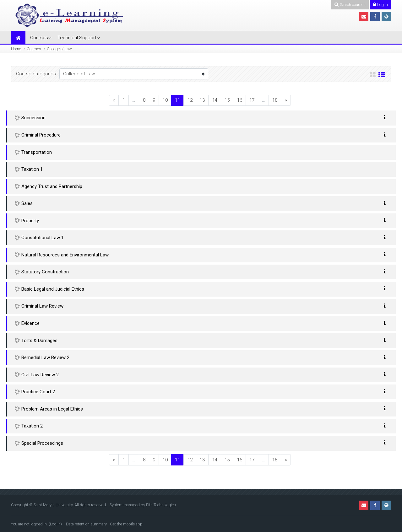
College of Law (59, 49)
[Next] (286, 100)
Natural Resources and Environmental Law (65, 255)
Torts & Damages (39, 341)
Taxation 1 (32, 169)
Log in (55, 524)
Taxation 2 (32, 426)
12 (190, 100)
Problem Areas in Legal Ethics (52, 409)
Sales (27, 203)
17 (252, 100)
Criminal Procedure (41, 135)
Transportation (37, 152)
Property (30, 221)
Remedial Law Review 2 (45, 357)
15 (227, 100)
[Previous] (114, 100)
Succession (33, 118)
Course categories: (36, 74)
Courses (39, 38)
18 (275, 100)
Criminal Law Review (42, 306)
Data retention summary (86, 524)
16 (240, 100)
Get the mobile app (126, 524)
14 (215, 100)
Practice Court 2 (38, 392)
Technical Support (77, 38)
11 (179, 100)
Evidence (30, 323)
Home (16, 49)
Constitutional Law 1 (43, 238)
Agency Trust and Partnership (52, 186)
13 (202, 100)
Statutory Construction (45, 272)
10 (165, 100)
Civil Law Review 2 (40, 375)
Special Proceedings (42, 443)
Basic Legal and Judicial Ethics (53, 289)
